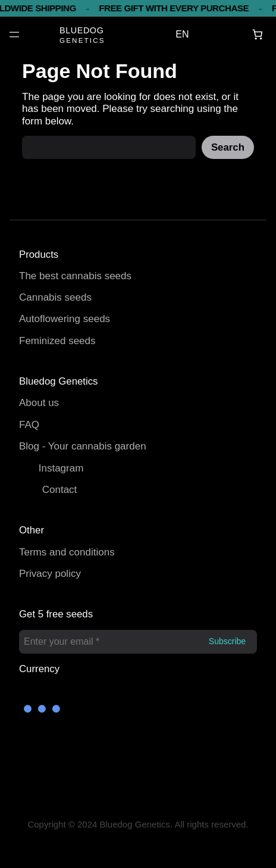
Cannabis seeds (55, 297)
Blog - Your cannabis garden (83, 446)
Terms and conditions (67, 552)
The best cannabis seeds (75, 276)
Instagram (61, 468)
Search (228, 147)
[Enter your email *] (138, 642)
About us (39, 403)
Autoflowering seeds (65, 319)
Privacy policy (50, 574)
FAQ (29, 425)
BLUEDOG (81, 30)
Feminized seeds (57, 341)
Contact (60, 490)
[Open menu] (14, 35)
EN (182, 34)
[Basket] (258, 35)
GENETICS (82, 40)
